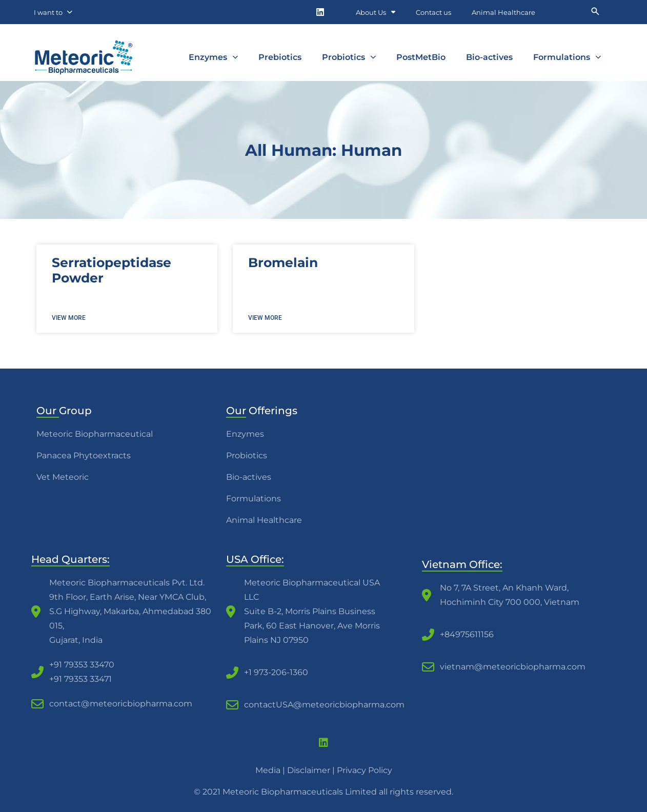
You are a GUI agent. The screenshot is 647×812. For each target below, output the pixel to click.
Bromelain (283, 262)
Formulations (567, 57)
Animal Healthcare (503, 12)
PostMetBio (421, 57)
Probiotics (349, 57)
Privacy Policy (365, 770)
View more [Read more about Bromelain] (265, 318)
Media (268, 770)
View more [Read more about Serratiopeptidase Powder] (69, 318)
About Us (376, 12)
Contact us (433, 12)
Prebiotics (280, 57)
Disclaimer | (312, 770)
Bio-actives (489, 57)
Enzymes (213, 57)
